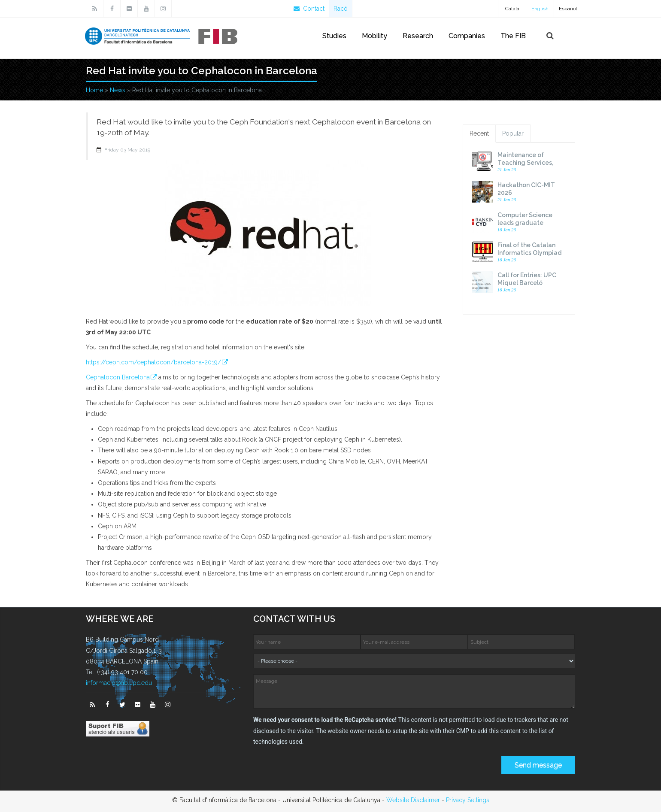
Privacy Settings (468, 800)
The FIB (513, 36)
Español (568, 9)
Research (418, 36)
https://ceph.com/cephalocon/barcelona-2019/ (153, 362)
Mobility (374, 36)
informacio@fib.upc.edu (119, 683)
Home (94, 90)
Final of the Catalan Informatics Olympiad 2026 (529, 253)
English (540, 9)
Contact (309, 9)
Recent (479, 133)
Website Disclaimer (413, 800)
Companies (467, 36)
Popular (513, 133)
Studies (334, 36)
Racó (341, 9)
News (118, 90)
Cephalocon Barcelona (118, 377)
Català (512, 9)
